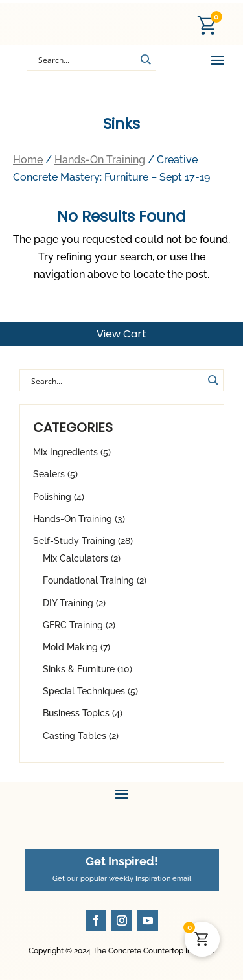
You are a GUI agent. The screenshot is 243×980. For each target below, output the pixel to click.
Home (28, 160)
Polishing (52, 497)
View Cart (121, 334)
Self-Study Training (74, 541)
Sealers (49, 474)
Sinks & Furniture (79, 669)
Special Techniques (84, 691)
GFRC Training (73, 625)
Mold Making (70, 647)
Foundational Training (88, 580)
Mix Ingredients (65, 452)
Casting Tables (75, 736)
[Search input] (86, 60)
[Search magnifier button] (213, 380)
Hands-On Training (73, 519)
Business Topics (76, 713)
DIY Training (68, 603)
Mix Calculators (75, 558)
